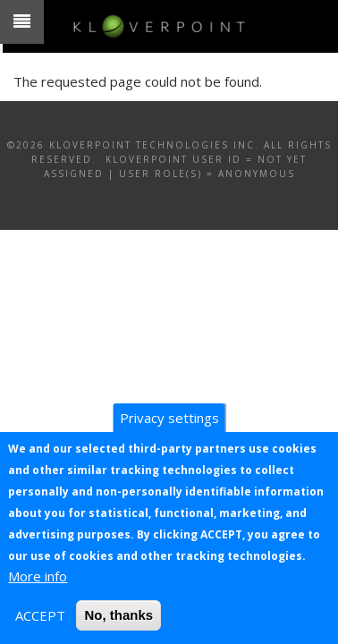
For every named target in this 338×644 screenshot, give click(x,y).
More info (38, 576)
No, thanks (118, 615)
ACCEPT (40, 615)
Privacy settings (169, 418)
